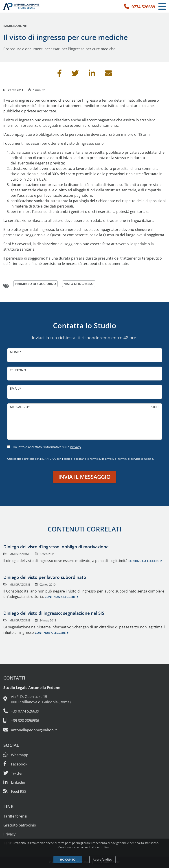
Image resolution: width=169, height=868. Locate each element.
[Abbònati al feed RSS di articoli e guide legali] (15, 791)
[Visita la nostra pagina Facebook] (15, 764)
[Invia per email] (108, 74)
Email (15, 388)
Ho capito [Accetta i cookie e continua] (68, 859)
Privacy (9, 834)
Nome (15, 352)
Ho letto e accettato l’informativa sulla (47, 447)
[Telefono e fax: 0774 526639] (84, 711)
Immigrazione (15, 26)
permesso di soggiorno (36, 284)
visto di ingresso (79, 284)
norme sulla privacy (102, 459)
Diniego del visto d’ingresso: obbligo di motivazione (56, 547)
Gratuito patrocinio (20, 825)
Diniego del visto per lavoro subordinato (45, 577)
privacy (76, 447)
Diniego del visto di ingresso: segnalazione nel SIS (54, 613)
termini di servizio (129, 459)
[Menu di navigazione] (162, 6)
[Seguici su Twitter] (13, 773)
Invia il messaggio (84, 477)
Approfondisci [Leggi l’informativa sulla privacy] (103, 859)
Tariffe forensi (15, 816)
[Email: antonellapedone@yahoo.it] (84, 730)
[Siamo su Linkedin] (14, 782)
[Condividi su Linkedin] (92, 74)
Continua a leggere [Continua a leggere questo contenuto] (144, 561)
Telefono (18, 370)
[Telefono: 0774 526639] (139, 6)
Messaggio (19, 407)
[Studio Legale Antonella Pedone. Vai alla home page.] (21, 6)
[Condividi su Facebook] (59, 74)
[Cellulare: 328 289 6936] (84, 721)
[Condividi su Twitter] (75, 74)
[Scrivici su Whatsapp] (16, 755)
